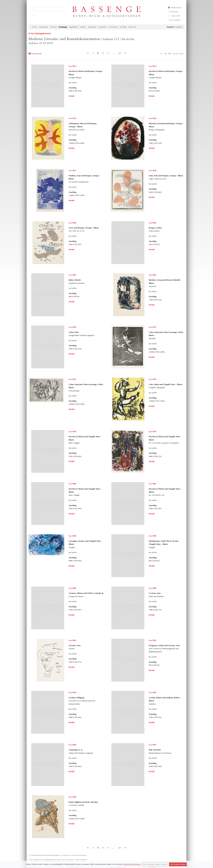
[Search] (49, 9)
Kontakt (123, 27)
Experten (103, 27)
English (179, 27)
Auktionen (43, 27)
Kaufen (83, 27)
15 (161, 54)
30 (165, 54)
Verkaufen (92, 27)
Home (34, 27)
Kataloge (63, 27)
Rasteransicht (35, 54)
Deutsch (170, 27)
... (114, 53)
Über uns (132, 27)
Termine (53, 27)
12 (120, 53)
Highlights (73, 27)
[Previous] (88, 53)
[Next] (125, 53)
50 (169, 54)
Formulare (113, 27)
